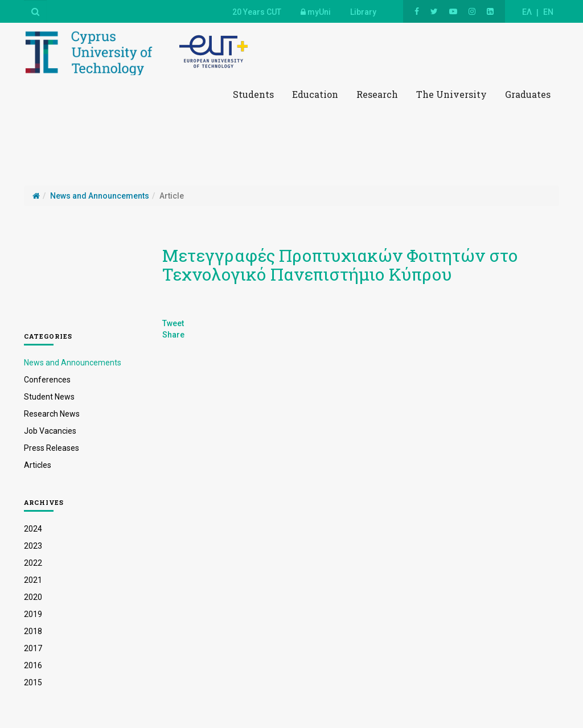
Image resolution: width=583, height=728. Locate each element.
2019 (33, 614)
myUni (316, 12)
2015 (33, 682)
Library (363, 12)
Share (173, 335)
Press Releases (52, 448)
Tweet (173, 323)
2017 (33, 648)
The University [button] (451, 94)
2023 (33, 546)
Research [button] (377, 94)
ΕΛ (527, 12)
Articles (38, 465)
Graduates (528, 94)
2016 (33, 665)
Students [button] (253, 94)
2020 (33, 597)
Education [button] (315, 94)
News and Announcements (73, 363)
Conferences (47, 380)
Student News (49, 397)
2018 (33, 631)
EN (548, 12)
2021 (33, 580)
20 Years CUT (257, 12)
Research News (52, 414)
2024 (33, 529)
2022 (33, 563)
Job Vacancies (50, 431)
